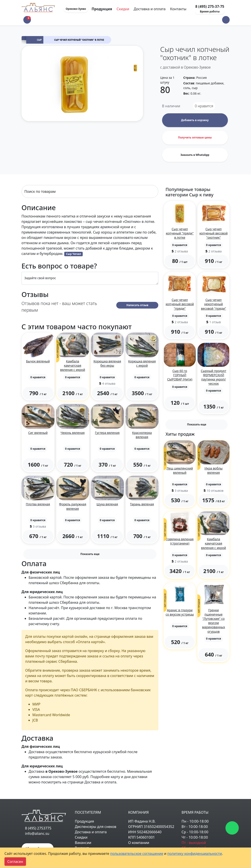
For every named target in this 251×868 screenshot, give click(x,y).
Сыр (39, 40)
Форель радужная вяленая (72, 506)
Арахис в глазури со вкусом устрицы (180, 612)
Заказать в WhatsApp (195, 155)
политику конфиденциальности (195, 854)
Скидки (123, 9)
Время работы (210, 11)
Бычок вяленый (38, 361)
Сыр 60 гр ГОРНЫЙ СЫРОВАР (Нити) (180, 375)
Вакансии (83, 843)
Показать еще (90, 554)
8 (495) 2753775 (38, 828)
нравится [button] (204, 106)
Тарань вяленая (142, 504)
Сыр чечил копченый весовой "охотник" (214, 233)
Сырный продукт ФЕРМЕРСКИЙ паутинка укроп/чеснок (213, 377)
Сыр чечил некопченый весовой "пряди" (214, 304)
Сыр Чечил (73, 254)
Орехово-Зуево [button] (76, 9)
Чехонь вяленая (72, 433)
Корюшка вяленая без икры (107, 363)
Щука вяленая (107, 504)
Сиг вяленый (38, 433)
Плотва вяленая (38, 504)
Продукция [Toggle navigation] (102, 9)
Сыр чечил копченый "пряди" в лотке (180, 233)
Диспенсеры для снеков (96, 827)
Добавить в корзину (195, 120)
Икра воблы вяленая (214, 470)
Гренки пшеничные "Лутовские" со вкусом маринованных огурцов (214, 621)
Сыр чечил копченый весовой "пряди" (180, 304)
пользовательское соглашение (137, 854)
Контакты (178, 9)
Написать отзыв (137, 305)
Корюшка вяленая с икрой (142, 363)
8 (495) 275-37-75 (210, 6)
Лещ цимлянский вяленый (180, 470)
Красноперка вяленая (142, 435)
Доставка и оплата (150, 9)
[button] (226, 20)
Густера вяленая (107, 433)
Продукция (84, 821)
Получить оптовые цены (195, 137)
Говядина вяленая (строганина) (180, 541)
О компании (139, 843)
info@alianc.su (37, 833)
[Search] (90, 191)
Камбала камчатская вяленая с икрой (72, 365)
